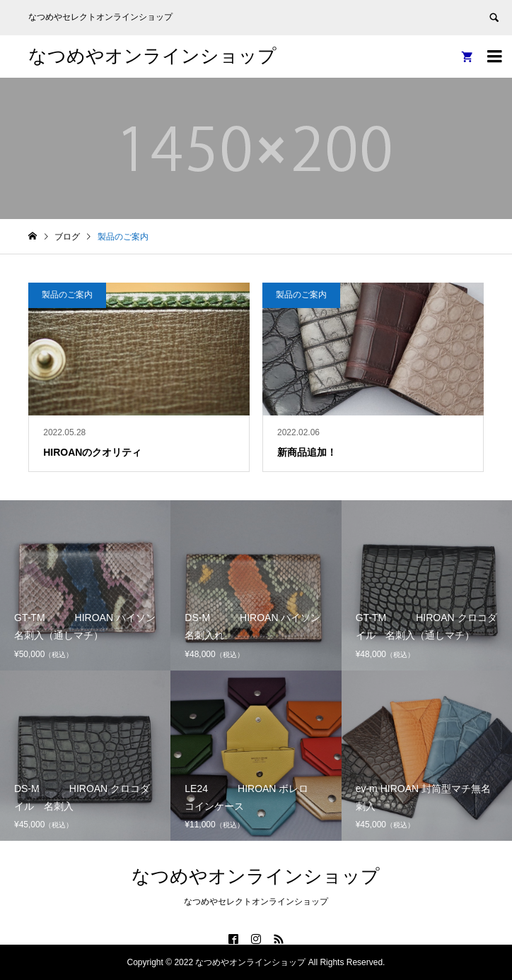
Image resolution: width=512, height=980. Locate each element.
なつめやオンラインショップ (152, 56)
